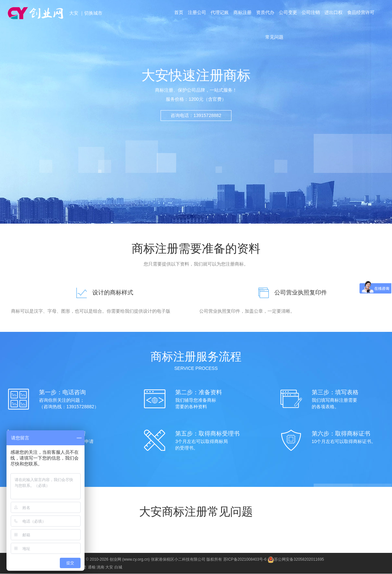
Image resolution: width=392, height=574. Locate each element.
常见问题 (274, 40)
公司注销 (312, 14)
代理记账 (218, 14)
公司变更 (289, 14)
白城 (118, 567)
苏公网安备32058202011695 (296, 560)
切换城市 (93, 13)
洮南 (100, 567)
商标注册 (242, 14)
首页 (176, 14)
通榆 (92, 567)
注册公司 (195, 14)
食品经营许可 (363, 14)
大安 (74, 13)
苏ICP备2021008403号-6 (245, 560)
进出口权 (335, 14)
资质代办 (265, 14)
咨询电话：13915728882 (196, 115)
